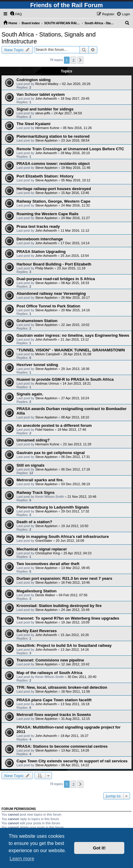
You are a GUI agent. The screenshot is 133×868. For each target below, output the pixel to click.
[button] (80, 60)
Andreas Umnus (47, 383)
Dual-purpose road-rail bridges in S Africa (56, 279)
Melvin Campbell (47, 354)
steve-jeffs (43, 113)
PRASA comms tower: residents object (53, 164)
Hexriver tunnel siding (37, 365)
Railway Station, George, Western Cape (53, 201)
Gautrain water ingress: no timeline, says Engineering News (73, 335)
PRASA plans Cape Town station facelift (54, 700)
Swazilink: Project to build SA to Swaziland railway (64, 645)
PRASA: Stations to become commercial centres (62, 746)
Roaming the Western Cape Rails (47, 214)
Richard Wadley (47, 84)
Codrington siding (34, 80)
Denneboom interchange (40, 239)
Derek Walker (45, 595)
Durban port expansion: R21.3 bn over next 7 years (64, 578)
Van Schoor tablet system (41, 94)
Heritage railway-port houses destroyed (54, 189)
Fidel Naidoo (44, 430)
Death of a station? (34, 522)
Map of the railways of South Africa (49, 673)
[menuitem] (16, 14)
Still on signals (30, 465)
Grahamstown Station (37, 321)
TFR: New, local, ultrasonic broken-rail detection (62, 687)
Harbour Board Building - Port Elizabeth (54, 264)
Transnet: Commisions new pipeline (50, 660)
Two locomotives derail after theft (48, 564)
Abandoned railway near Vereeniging (51, 293)
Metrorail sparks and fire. (40, 480)
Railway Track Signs (36, 493)
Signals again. (30, 394)
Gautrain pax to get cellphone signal (51, 453)
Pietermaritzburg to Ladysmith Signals (53, 507)
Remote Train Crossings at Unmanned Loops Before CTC (70, 149)
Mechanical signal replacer (42, 549)
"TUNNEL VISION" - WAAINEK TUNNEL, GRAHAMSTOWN (71, 350)
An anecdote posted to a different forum (54, 425)
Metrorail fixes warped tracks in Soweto (54, 715)
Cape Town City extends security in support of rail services (72, 761)
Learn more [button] (22, 859)
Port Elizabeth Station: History (45, 176)
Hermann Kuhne (47, 128)
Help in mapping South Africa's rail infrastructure (63, 537)
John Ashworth (46, 98)
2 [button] (73, 60)
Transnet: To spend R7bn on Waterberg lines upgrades (68, 618)
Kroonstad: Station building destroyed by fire (59, 606)
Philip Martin (44, 268)
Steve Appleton (46, 140)
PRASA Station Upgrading (41, 252)
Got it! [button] (99, 848)
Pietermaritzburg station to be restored (53, 136)
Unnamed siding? (33, 440)
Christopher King (47, 553)
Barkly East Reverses (37, 631)
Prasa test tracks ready (38, 226)
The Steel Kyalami (33, 124)
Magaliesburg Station (36, 591)
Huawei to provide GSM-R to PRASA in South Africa (65, 379)
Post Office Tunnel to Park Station (48, 306)
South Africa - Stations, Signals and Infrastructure (49, 38)
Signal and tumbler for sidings (45, 109)
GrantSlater (44, 541)
